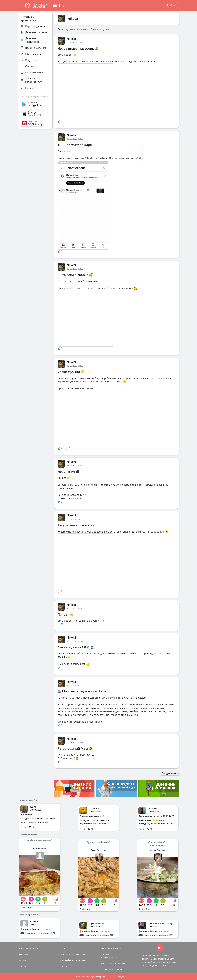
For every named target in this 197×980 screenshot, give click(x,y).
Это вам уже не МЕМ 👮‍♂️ (76, 647)
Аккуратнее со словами (76, 525)
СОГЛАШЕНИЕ (107, 970)
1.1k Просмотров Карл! (75, 145)
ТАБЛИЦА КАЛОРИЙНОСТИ (73, 954)
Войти (171, 5)
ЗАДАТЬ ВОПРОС (109, 964)
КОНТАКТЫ (123, 964)
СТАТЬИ (23, 966)
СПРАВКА (105, 954)
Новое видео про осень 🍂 (78, 48)
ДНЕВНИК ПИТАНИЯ (28, 948)
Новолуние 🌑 (69, 472)
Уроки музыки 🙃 (71, 372)
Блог (60, 29)
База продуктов (100, 29)
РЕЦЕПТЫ (23, 954)
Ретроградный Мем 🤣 (75, 748)
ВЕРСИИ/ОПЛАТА (109, 958)
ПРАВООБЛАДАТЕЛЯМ (111, 948)
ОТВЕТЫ (63, 966)
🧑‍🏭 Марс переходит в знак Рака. (82, 691)
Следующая (170, 773)
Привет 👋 (65, 614)
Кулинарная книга (77, 29)
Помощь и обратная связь (35, 97)
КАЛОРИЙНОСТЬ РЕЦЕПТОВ (73, 960)
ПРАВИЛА (119, 970)
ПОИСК (63, 948)
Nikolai (73, 19)
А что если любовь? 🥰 (75, 275)
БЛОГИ (22, 960)
